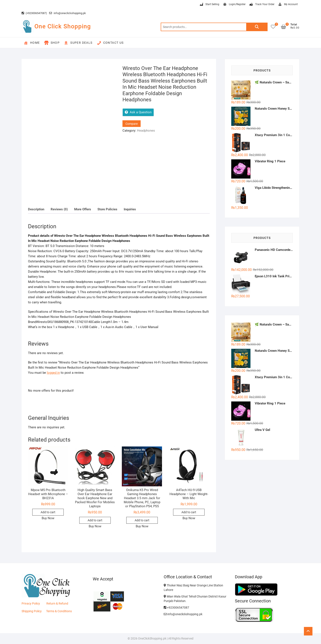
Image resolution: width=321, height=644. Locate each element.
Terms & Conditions (59, 611)
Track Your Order (262, 4)
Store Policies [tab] (107, 209)
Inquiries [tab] (130, 209)
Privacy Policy (31, 603)
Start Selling (209, 4)
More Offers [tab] (83, 209)
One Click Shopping (63, 26)
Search (257, 27)
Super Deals (78, 43)
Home (32, 43)
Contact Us (110, 43)
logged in (53, 373)
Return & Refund (57, 603)
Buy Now (48, 518)
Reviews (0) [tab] (59, 209)
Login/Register (234, 4)
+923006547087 (176, 608)
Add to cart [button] (48, 512)
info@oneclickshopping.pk (68, 13)
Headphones (146, 131)
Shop (52, 43)
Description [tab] (36, 209)
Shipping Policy (32, 611)
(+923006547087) (34, 13)
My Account (288, 4)
